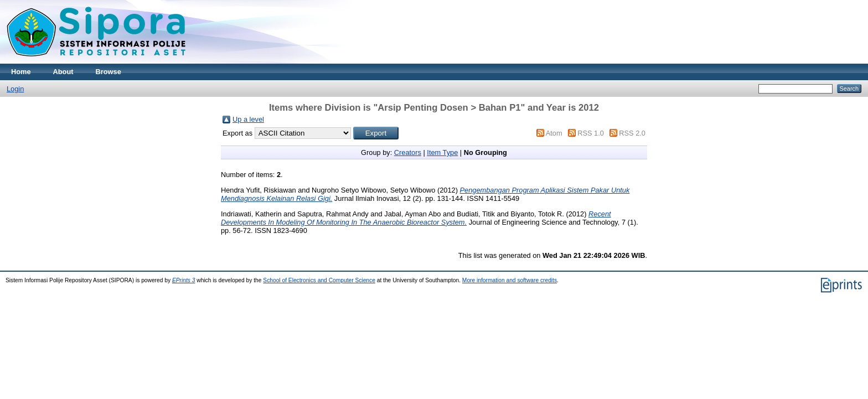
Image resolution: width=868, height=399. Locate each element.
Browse (108, 72)
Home (21, 72)
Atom (554, 133)
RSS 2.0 (632, 133)
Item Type (442, 152)
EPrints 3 (184, 280)
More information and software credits (510, 280)
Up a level (248, 119)
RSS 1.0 (591, 133)
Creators (408, 152)
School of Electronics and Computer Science (319, 280)
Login (15, 89)
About (63, 72)
